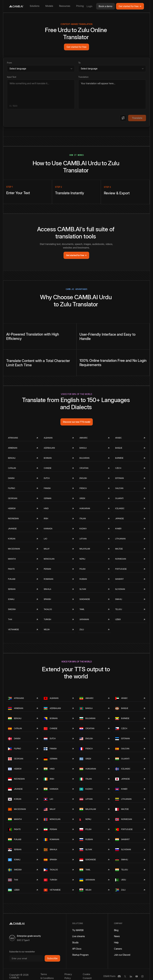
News (117, 936)
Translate (137, 118)
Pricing (80, 6)
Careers (118, 949)
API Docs (77, 949)
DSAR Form (109, 976)
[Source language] (41, 69)
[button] (35, 6)
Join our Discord (122, 955)
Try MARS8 (78, 930)
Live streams (79, 936)
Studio (75, 942)
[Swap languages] (123, 118)
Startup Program (80, 955)
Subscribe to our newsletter (22, 952)
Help (116, 942)
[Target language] (112, 69)
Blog (116, 930)
